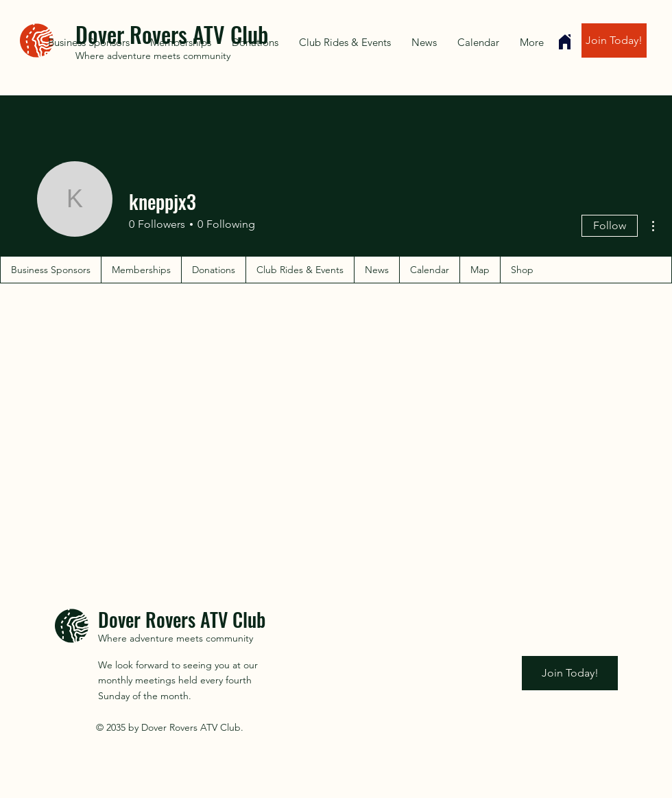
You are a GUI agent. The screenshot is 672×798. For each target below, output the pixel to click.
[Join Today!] (614, 40)
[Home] (565, 42)
